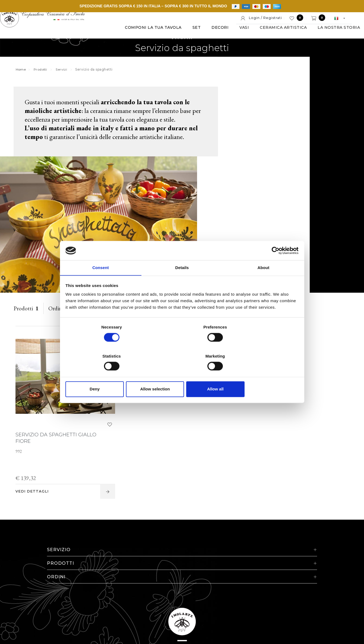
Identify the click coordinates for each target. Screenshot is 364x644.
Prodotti (45, 75)
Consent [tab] (101, 283)
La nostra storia (240, 43)
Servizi (67, 75)
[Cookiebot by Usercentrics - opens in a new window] (274, 265)
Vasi (145, 43)
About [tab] (264, 283)
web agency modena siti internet (182, 621)
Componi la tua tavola (54, 43)
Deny (104, 375)
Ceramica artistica (184, 43)
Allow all (260, 375)
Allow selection (182, 375)
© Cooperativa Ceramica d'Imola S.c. (61, 604)
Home (24, 75)
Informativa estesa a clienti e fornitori (242, 604)
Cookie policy (189, 604)
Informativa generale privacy (309, 604)
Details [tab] (182, 283)
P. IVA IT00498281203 (122, 604)
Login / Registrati (261, 18)
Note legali (159, 604)
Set (98, 43)
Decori (121, 43)
